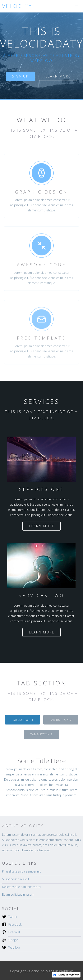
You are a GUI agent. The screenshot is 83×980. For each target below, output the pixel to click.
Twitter (13, 917)
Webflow (14, 947)
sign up (20, 76)
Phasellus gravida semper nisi (22, 871)
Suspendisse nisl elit (16, 879)
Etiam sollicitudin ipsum (18, 894)
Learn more (58, 76)
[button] (77, 6)
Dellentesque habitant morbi (22, 887)
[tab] (22, 720)
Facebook (15, 924)
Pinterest (14, 932)
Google (13, 940)
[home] (16, 6)
